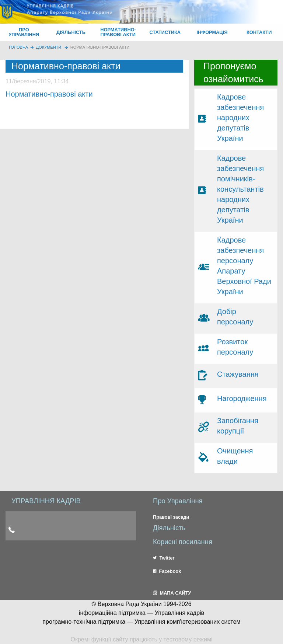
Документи (49, 47)
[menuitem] (24, 32)
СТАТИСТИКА (165, 32)
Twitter (164, 558)
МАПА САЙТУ (172, 593)
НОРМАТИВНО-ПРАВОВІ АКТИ (118, 32)
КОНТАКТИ (259, 32)
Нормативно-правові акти (100, 47)
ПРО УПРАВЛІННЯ (24, 32)
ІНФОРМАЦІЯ (212, 32)
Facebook (167, 571)
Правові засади (171, 517)
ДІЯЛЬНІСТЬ (71, 32)
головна (18, 47)
